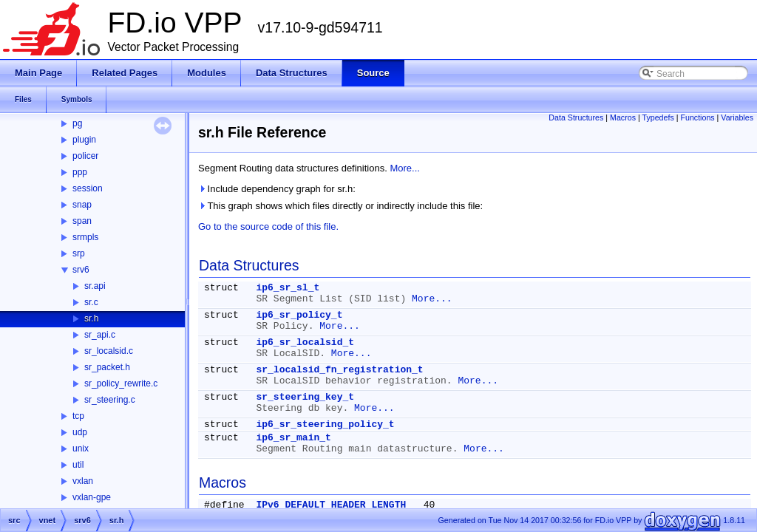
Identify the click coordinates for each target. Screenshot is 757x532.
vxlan (83, 481)
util (78, 465)
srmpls (85, 237)
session (88, 188)
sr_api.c (100, 335)
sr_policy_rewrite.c (121, 383)
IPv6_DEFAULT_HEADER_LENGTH (331, 505)
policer (85, 156)
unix (81, 449)
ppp (80, 172)
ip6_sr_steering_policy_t (325, 424)
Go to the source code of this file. (268, 226)
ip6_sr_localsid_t (305, 342)
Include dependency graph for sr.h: (277, 189)
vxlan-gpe (92, 497)
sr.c (91, 302)
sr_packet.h (107, 367)
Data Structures (576, 117)
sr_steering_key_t (305, 397)
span (82, 221)
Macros (623, 117)
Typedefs (658, 117)
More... (404, 168)
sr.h (91, 318)
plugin (84, 140)
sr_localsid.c (109, 351)
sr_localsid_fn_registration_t (339, 370)
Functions (697, 117)
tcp (78, 416)
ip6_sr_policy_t (299, 315)
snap (82, 205)
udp (80, 432)
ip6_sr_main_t (293, 438)
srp (79, 253)
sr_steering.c (110, 400)
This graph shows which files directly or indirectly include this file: (340, 206)
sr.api (95, 286)
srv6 (81, 270)
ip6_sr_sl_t (288, 288)
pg (77, 123)
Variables (737, 117)
